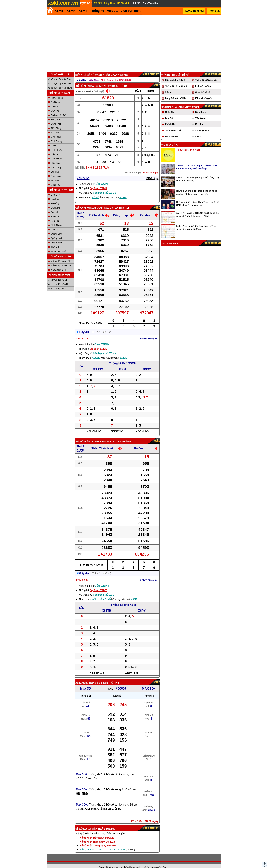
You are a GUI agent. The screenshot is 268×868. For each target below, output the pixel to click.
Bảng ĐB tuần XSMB (175, 94)
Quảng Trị (56, 242)
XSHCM (98, 364)
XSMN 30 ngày (148, 334)
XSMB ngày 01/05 (107, 81)
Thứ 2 (89, 87)
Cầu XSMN (102, 340)
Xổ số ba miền (88, 824)
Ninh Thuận (57, 221)
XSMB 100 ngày (133, 168)
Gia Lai (54, 208)
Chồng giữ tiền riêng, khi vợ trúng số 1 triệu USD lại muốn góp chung (198, 199)
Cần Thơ (55, 106)
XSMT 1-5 (82, 575)
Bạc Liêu (55, 141)
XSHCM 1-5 (94, 427)
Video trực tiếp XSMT (58, 284)
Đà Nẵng (55, 199)
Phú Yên (55, 225)
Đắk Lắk (55, 194)
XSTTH (106, 606)
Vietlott (199, 132)
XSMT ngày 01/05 (110, 437)
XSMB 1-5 (83, 174)
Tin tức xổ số (171, 140)
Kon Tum (55, 216)
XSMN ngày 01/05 (107, 204)
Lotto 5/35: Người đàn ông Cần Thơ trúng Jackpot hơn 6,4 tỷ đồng (197, 223)
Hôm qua (214, 11)
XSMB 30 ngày (151, 168)
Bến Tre (55, 150)
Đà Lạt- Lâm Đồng (60, 111)
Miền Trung (107, 75)
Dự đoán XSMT (98, 586)
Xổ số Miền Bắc (85, 81)
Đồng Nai (55, 115)
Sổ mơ (168, 88)
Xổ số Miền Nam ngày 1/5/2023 (97, 837)
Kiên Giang (56, 163)
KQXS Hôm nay (194, 11)
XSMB (59, 11)
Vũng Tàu (56, 180)
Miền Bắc (82, 75)
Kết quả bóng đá (204, 94)
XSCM (147, 364)
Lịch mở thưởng (203, 81)
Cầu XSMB (102, 179)
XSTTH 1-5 (97, 668)
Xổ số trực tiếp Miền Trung (60, 83)
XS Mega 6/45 (202, 126)
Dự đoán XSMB (98, 184)
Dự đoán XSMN (98, 344)
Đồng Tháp (56, 119)
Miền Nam (94, 75)
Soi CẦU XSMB (123, 75)
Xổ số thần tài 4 (58, 265)
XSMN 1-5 (82, 334)
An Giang (55, 97)
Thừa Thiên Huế (102, 444)
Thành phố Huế (58, 247)
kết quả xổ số (101, 594)
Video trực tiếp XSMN (58, 280)
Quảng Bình (57, 229)
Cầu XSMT (102, 581)
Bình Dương (57, 137)
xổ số (96, 193)
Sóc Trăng (56, 171)
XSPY (142, 606)
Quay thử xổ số (203, 88)
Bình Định (56, 190)
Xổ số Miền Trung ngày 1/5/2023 (98, 841)
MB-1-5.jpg (153, 174)
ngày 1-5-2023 (98, 678)
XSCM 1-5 (142, 427)
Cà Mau (55, 102)
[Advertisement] (134, 41)
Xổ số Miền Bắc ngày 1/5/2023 (97, 833)
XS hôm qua (169, 102)
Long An (55, 167)
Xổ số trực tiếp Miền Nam (60, 79)
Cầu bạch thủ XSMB (105, 188)
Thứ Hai (113, 678)
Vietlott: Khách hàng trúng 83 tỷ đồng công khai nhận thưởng (198, 174)
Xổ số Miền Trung (87, 437)
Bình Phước (57, 145)
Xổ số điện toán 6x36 (61, 261)
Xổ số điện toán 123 (61, 257)
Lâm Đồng (170, 114)
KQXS (96, 353)
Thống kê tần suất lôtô (176, 81)
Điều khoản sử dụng (134, 863)
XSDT (123, 364)
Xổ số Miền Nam (86, 204)
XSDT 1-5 (117, 427)
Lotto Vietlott (172, 132)
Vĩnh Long (56, 132)
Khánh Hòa (56, 212)
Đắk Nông (56, 203)
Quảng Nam (57, 238)
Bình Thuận (57, 154)
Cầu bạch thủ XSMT (104, 590)
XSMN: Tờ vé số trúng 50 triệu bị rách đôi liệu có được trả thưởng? (196, 162)
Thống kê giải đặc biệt (206, 75)
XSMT (83, 11)
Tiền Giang (56, 124)
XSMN (71, 11)
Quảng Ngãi (57, 234)
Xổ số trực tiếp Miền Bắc (59, 75)
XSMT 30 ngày (149, 575)
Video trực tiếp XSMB (58, 275)
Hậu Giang (56, 158)
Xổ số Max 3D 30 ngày (145, 816)
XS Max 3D (82, 678)
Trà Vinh (55, 176)
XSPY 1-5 (131, 668)
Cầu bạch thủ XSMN (105, 349)
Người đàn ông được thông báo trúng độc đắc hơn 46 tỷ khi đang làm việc (197, 188)
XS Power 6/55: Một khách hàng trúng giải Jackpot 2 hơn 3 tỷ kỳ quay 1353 (198, 210)
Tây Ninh (55, 128)
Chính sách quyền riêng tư (157, 863)
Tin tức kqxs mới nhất (188, 145)
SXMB (123, 193)
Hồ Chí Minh (57, 93)
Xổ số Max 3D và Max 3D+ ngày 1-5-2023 (103, 845)
